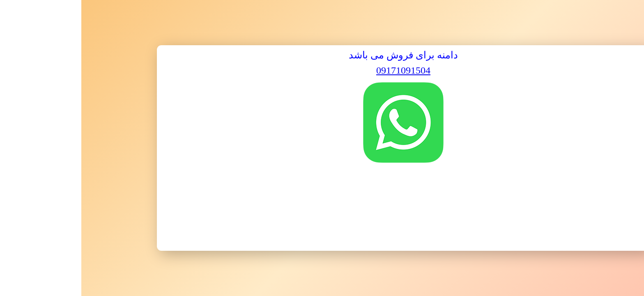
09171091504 (322, 70)
